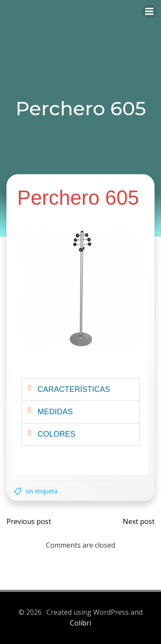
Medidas (55, 412)
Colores (57, 434)
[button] (80, 390)
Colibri (80, 623)
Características (74, 389)
